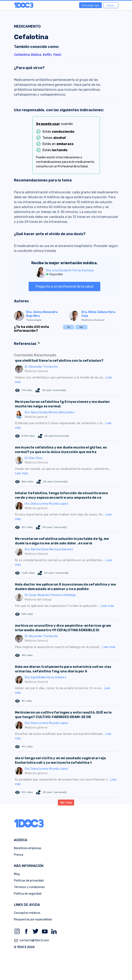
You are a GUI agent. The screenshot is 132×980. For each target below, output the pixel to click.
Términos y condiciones (29, 887)
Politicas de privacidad (29, 881)
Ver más (66, 803)
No (81, 327)
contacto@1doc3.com (32, 941)
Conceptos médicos (27, 913)
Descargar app (90, 5)
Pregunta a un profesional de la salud (64, 286)
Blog (17, 874)
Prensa (19, 855)
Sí (69, 327)
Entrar (111, 6)
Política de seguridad (28, 894)
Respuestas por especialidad (33, 919)
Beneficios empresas (28, 848)
